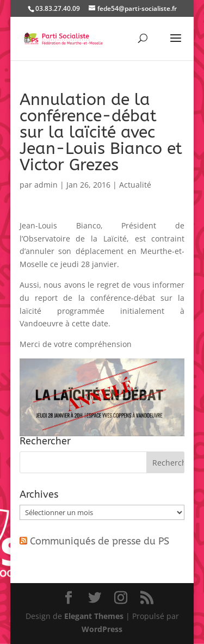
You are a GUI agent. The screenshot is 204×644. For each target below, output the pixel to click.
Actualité (135, 185)
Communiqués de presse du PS (100, 541)
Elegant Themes (94, 616)
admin (46, 185)
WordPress (102, 629)
